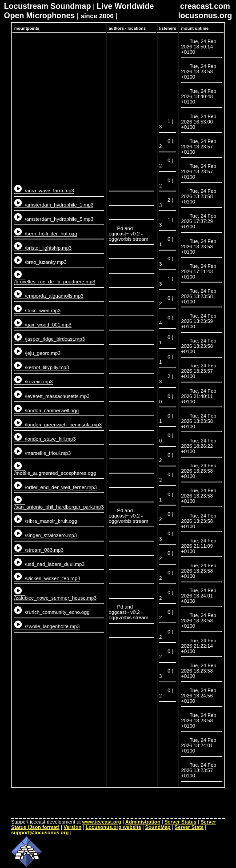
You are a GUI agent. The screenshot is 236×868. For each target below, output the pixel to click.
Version (72, 827)
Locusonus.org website (113, 827)
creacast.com (205, 6)
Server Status (180, 822)
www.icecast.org (102, 822)
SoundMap (158, 827)
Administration (143, 822)
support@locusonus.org (40, 832)
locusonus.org (205, 16)
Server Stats (189, 827)
